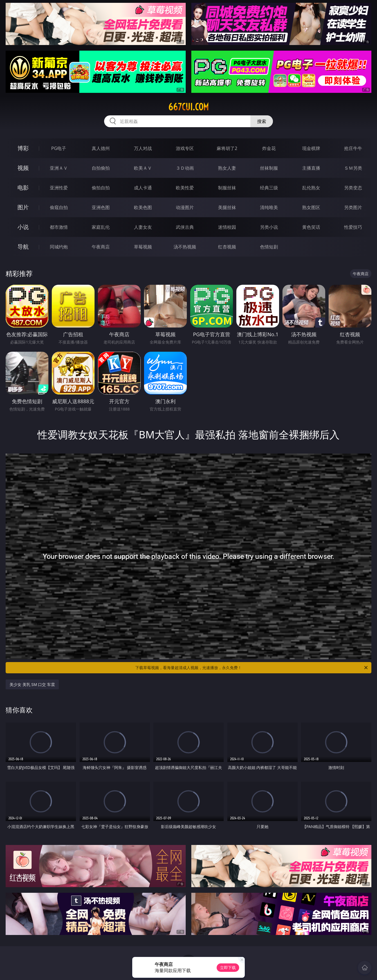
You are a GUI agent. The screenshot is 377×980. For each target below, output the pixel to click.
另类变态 (353, 188)
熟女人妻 (227, 168)
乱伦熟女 (311, 188)
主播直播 (311, 168)
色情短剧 (269, 247)
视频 (23, 168)
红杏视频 (227, 247)
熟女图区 (311, 207)
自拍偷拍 (101, 168)
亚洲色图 (101, 207)
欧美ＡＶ (143, 168)
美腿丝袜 (227, 207)
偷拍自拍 (101, 188)
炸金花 (269, 148)
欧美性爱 (185, 188)
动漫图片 (185, 207)
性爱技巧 (353, 227)
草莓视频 (143, 247)
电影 (23, 188)
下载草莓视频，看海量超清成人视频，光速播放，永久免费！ (252, 668)
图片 (23, 207)
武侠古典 (185, 227)
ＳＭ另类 (353, 168)
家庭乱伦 (101, 227)
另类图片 (353, 207)
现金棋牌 (311, 148)
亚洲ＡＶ (59, 168)
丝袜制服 (269, 168)
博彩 (23, 148)
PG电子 (59, 148)
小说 (23, 227)
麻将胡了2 (227, 148)
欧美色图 (143, 207)
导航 (23, 247)
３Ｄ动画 (185, 168)
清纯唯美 (269, 207)
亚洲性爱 (59, 188)
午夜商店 (101, 247)
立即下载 (228, 967)
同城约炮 (59, 247)
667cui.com (188, 107)
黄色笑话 (311, 227)
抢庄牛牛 (353, 148)
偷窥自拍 (59, 207)
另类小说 (269, 227)
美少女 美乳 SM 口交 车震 (32, 684)
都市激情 (59, 227)
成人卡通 (143, 188)
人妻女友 (143, 227)
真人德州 (101, 148)
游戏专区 (185, 148)
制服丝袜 (227, 188)
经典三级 (269, 188)
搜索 (262, 121)
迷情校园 (227, 227)
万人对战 (143, 148)
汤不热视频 (185, 247)
